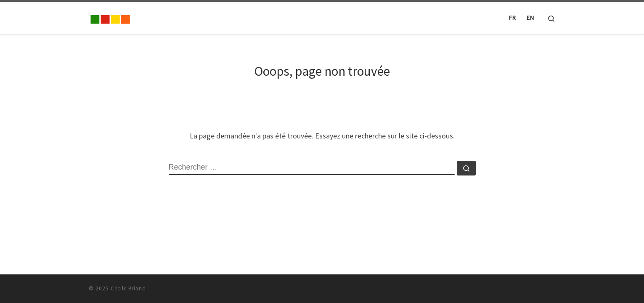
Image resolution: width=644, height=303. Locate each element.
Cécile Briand (128, 288)
